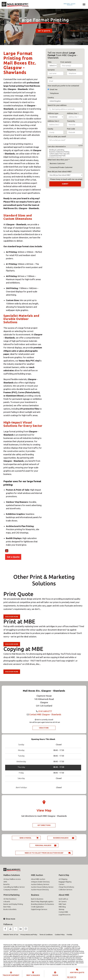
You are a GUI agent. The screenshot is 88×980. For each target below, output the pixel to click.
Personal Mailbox (43, 845)
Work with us (63, 899)
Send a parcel (25, 838)
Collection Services (65, 890)
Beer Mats (7, 907)
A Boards (7, 902)
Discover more (12, 617)
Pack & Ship (64, 875)
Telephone (54, 93)
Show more (9, 919)
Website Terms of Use (11, 935)
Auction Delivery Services (40, 884)
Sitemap (61, 909)
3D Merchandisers (10, 899)
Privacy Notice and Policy (29, 935)
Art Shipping (63, 879)
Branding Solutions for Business (43, 904)
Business (35, 895)
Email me (54, 89)
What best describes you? (58, 160)
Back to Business (37, 899)
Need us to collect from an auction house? (44, 853)
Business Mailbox (61, 838)
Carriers (61, 884)
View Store (44, 728)
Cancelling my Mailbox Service (14, 887)
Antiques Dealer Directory (40, 882)
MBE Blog (62, 907)
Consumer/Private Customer (61, 167)
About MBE (64, 895)
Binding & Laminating (65, 150)
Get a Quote (44, 31)
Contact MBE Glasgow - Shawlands (45, 714)
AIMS (5, 882)
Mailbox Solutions (12, 875)
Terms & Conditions (46, 935)
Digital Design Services (39, 909)
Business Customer (57, 163)
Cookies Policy (60, 935)
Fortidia (69, 935)
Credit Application (37, 907)
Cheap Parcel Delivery (66, 887)
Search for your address (57, 105)
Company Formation (11, 890)
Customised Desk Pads (65, 156)
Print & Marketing (11, 895)
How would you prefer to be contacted (63, 86)
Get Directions (44, 825)
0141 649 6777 (45, 711)
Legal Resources (65, 915)
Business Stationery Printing (65, 152)
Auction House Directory (40, 890)
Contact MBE (63, 912)
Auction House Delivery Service (42, 887)
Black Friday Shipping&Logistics (42, 902)
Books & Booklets (10, 909)
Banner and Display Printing (13, 904)
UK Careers (63, 902)
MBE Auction (37, 875)
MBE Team (62, 904)
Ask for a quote (77, 972)
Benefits (7, 884)
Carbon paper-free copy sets (65, 154)
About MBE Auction (38, 879)
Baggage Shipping (65, 882)
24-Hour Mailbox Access (12, 879)
